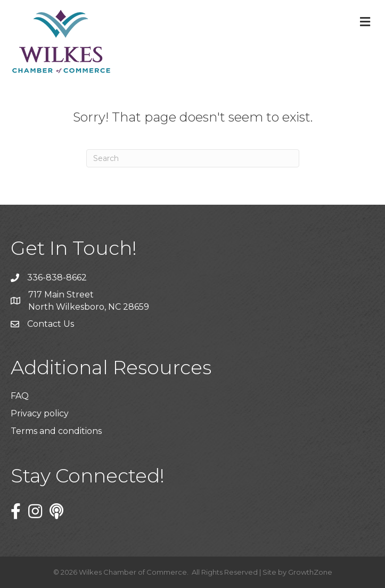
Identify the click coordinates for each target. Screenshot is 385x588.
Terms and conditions (56, 431)
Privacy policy (40, 413)
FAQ (20, 396)
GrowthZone (310, 572)
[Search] (193, 158)
